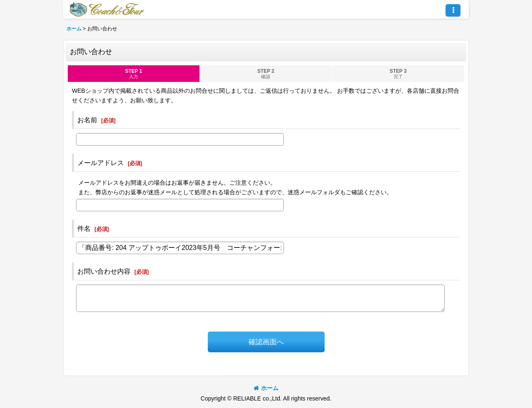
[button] (453, 10)
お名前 (87, 120)
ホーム (266, 388)
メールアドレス (101, 163)
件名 (84, 228)
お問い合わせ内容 (104, 271)
